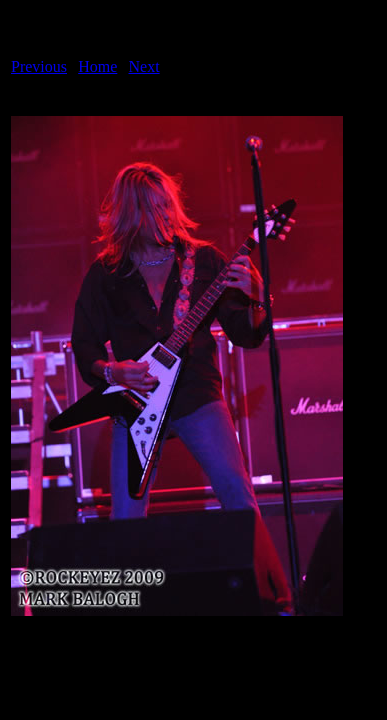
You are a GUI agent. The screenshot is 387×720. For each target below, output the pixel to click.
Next (144, 66)
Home (97, 66)
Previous (39, 66)
